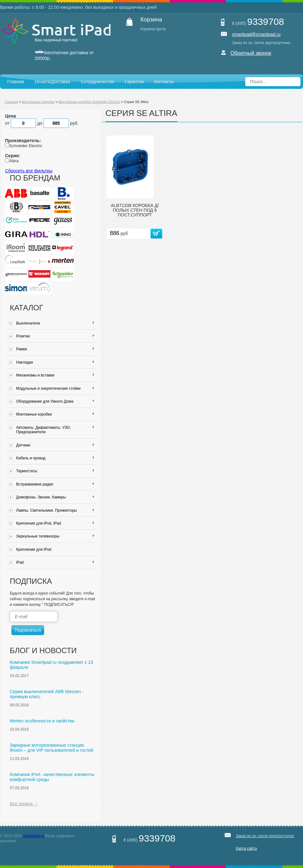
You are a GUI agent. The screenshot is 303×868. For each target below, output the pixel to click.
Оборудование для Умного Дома (55, 401)
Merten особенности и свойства (42, 721)
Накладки (55, 362)
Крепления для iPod (34, 549)
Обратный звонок (251, 53)
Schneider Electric (26, 146)
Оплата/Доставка (52, 82)
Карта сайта (246, 848)
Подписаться (28, 630)
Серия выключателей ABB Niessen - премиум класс (47, 694)
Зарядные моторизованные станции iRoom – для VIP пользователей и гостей (51, 748)
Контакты (164, 82)
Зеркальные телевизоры (55, 536)
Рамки (55, 349)
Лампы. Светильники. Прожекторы (55, 510)
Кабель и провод (55, 458)
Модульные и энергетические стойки (55, 388)
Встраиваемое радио (55, 484)
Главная (16, 82)
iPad (55, 562)
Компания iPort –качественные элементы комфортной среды (52, 777)
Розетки (55, 336)
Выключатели (55, 323)
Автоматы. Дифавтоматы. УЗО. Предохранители (55, 430)
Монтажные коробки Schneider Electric (89, 102)
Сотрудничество (97, 82)
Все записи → (24, 804)
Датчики (55, 445)
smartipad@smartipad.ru (256, 34)
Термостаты (55, 471)
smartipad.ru (34, 836)
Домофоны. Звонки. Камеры (55, 497)
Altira (14, 161)
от (21, 123)
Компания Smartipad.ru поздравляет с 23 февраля (51, 665)
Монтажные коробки (38, 102)
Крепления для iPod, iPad (55, 523)
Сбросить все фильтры (29, 171)
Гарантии (134, 82)
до (54, 123)
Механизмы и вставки (55, 375)
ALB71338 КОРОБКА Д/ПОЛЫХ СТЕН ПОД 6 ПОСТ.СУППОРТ (135, 210)
